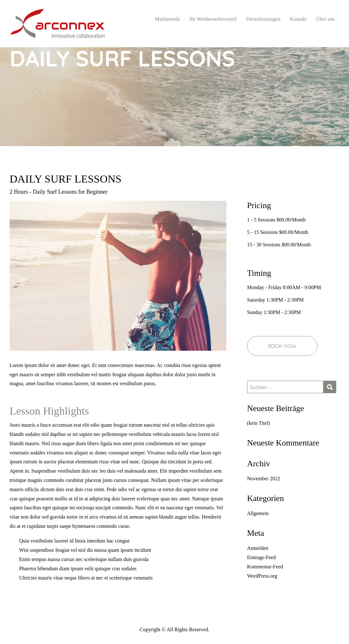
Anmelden (258, 548)
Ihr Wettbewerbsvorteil (213, 19)
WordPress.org (262, 576)
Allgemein (258, 513)
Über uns (325, 19)
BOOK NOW (282, 346)
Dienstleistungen (263, 19)
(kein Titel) (259, 423)
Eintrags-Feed (262, 557)
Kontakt (298, 19)
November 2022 (264, 479)
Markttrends (167, 19)
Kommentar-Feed (265, 567)
